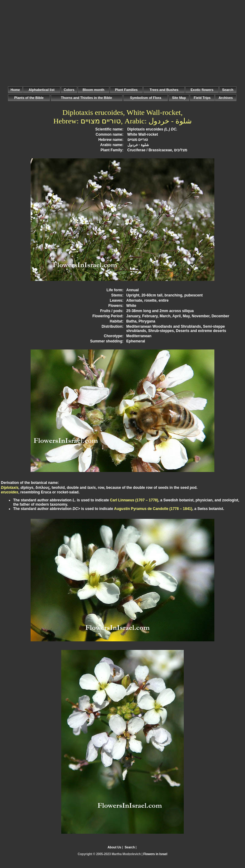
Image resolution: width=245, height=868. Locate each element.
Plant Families (126, 90)
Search (228, 90)
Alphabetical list (42, 90)
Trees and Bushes (164, 90)
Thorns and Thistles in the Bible (87, 98)
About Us (114, 847)
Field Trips (202, 98)
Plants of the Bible (29, 98)
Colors (69, 90)
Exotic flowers (202, 90)
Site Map (179, 98)
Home (15, 90)
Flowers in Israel (155, 854)
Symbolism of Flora (145, 98)
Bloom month (94, 90)
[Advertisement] (123, 43)
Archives (226, 98)
